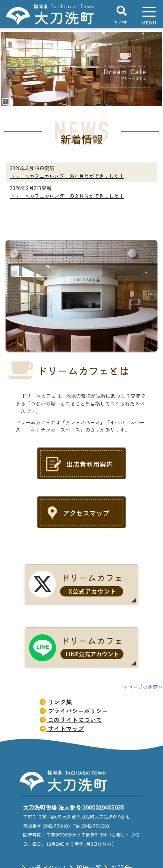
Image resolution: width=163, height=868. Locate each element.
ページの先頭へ (146, 687)
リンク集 (55, 702)
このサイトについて (71, 720)
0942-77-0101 (56, 826)
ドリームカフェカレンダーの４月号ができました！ (67, 176)
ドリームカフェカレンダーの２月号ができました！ (67, 196)
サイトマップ (61, 729)
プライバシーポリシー (74, 711)
